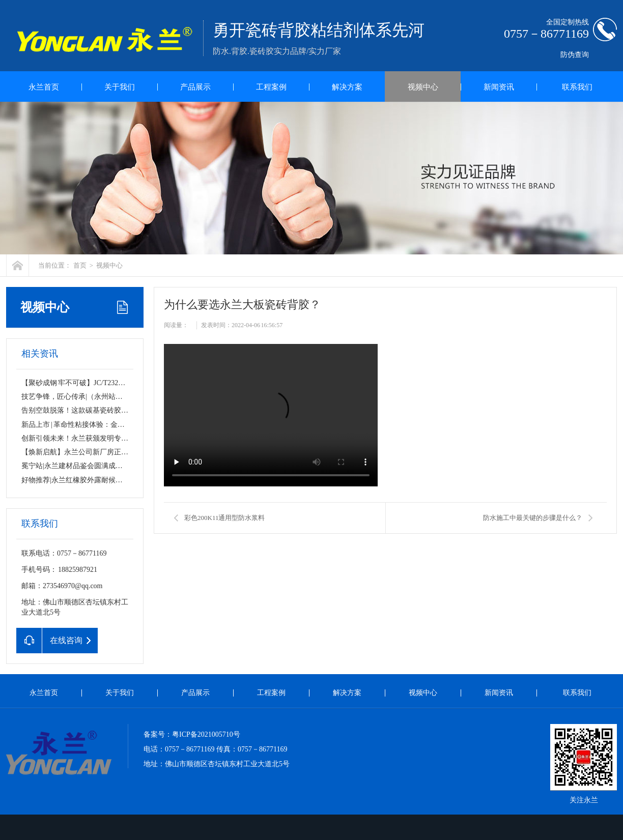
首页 (80, 265)
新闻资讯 (499, 87)
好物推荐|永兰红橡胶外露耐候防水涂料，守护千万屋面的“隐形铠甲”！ (132, 480)
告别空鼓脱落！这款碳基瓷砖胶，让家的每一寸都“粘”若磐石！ (121, 410)
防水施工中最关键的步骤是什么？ (533, 518)
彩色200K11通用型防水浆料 (224, 518)
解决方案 (347, 87)
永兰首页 (44, 87)
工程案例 (271, 87)
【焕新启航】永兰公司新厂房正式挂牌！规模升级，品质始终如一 (125, 452)
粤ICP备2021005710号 (206, 734)
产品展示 (195, 87)
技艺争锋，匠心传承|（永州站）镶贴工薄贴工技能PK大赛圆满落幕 (126, 397)
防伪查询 (575, 55)
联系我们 (577, 87)
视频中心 (423, 87)
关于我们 (120, 87)
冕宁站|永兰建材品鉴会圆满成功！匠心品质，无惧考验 (108, 466)
